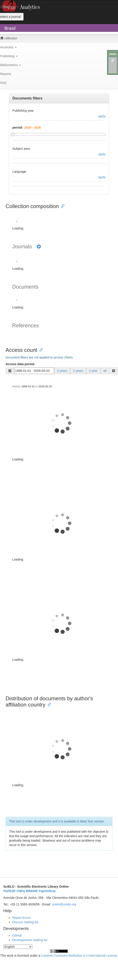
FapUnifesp (47, 891)
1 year (93, 371)
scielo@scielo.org (64, 904)
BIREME (32, 891)
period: (18, 128)
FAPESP (9, 891)
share (113, 54)
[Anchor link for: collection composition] (61, 206)
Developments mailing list (30, 940)
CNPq (21, 891)
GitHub (17, 935)
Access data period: (20, 364)
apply (102, 116)
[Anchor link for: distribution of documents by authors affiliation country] (48, 704)
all (105, 371)
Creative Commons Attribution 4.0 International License (79, 956)
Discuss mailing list (25, 922)
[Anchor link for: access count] (40, 349)
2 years (78, 371)
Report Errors (22, 918)
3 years (62, 371)
